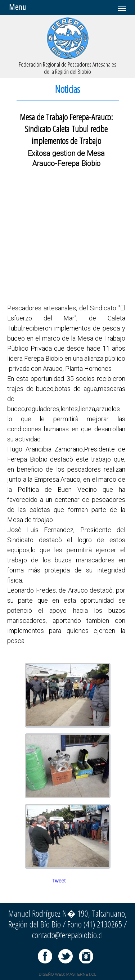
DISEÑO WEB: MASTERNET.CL (67, 974)
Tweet (59, 881)
